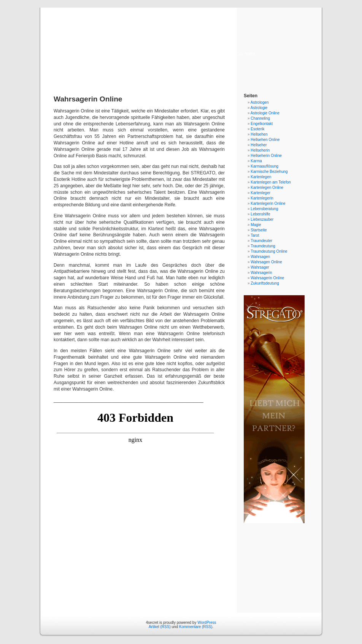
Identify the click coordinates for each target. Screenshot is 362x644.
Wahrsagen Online (266, 262)
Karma (256, 161)
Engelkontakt (262, 124)
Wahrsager (260, 267)
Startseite (259, 230)
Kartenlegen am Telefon (271, 182)
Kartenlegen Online (267, 188)
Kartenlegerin (262, 198)
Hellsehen (259, 134)
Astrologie (259, 108)
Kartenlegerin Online (268, 203)
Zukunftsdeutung (265, 283)
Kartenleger (260, 193)
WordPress (207, 623)
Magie (256, 225)
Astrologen (260, 102)
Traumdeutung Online (269, 251)
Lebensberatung (264, 209)
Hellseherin (260, 150)
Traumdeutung (263, 246)
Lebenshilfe (260, 214)
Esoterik (257, 129)
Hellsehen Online (265, 140)
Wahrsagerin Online (267, 278)
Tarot (255, 235)
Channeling (260, 118)
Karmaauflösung (264, 166)
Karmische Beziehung (269, 172)
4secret (181, 43)
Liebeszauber (262, 219)
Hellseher (259, 145)
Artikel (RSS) (160, 627)
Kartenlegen (261, 177)
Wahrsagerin (261, 273)
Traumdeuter (261, 241)
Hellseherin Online (266, 156)
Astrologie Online (265, 113)
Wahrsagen (260, 257)
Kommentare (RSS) (196, 627)
